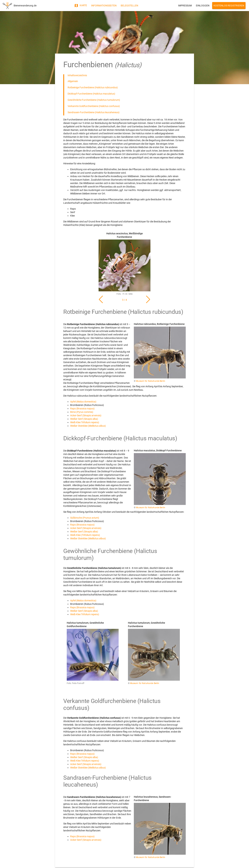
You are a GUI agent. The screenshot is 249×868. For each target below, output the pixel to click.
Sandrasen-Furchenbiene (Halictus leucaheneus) (94, 112)
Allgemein (73, 81)
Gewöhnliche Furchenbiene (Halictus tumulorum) (94, 100)
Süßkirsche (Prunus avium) (85, 518)
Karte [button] (81, 6)
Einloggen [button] (203, 6)
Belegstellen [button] (129, 6)
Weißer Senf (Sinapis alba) (84, 419)
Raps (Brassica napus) (82, 409)
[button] (148, 299)
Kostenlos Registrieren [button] (229, 6)
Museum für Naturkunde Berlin (151, 381)
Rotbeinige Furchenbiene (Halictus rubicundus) (93, 87)
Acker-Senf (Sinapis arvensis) (86, 415)
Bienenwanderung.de (25, 6)
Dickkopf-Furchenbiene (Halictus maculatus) (91, 94)
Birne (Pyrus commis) (82, 412)
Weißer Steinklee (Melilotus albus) (88, 426)
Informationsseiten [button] (104, 6)
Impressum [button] (185, 6)
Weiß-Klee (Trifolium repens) (85, 535)
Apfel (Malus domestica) (83, 402)
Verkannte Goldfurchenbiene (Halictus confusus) (94, 106)
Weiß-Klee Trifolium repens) (85, 422)
